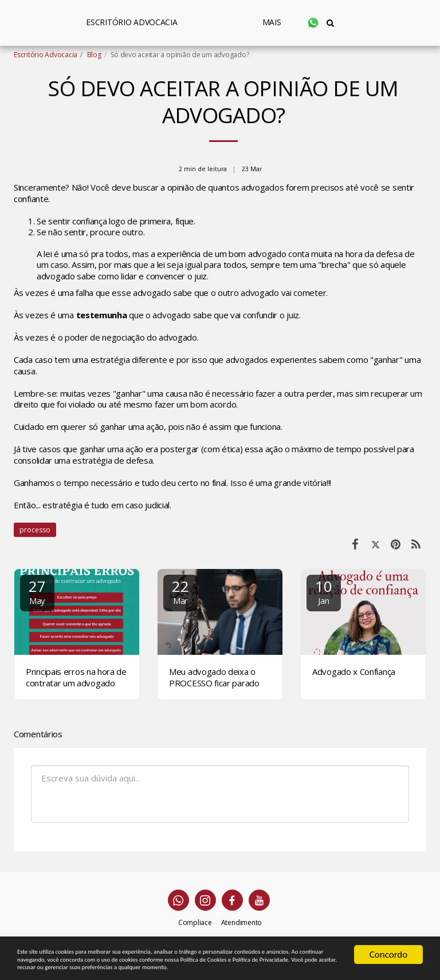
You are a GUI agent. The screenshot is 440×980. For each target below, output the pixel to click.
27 (37, 591)
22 (180, 591)
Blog (94, 55)
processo (35, 530)
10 (324, 591)
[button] (359, 23)
